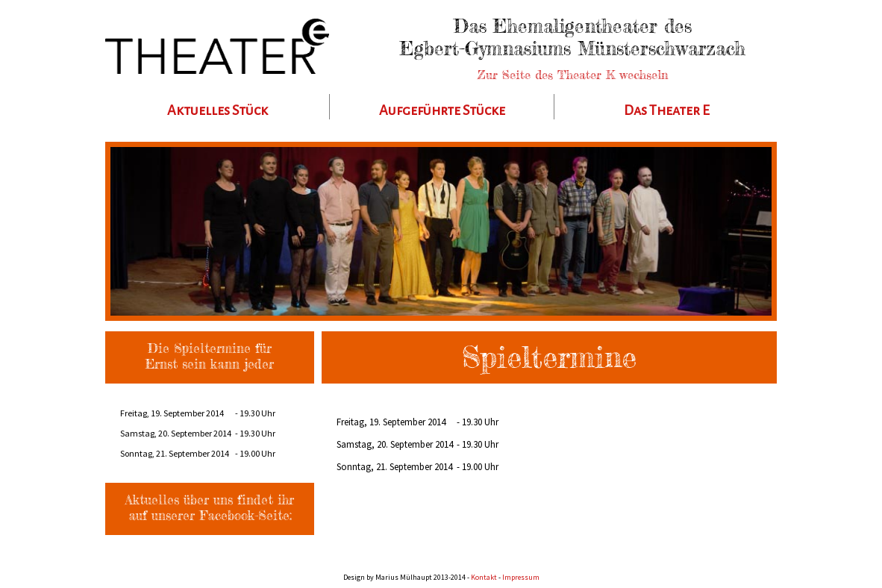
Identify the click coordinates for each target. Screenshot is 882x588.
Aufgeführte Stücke (442, 110)
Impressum (521, 577)
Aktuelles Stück (218, 110)
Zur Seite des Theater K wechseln (573, 75)
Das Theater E (667, 110)
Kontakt (484, 577)
